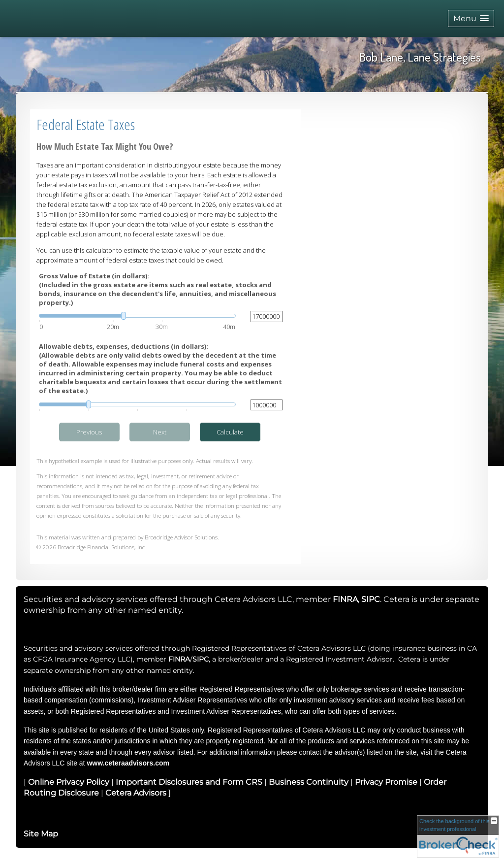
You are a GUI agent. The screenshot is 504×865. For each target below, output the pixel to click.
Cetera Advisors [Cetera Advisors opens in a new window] (136, 793)
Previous (89, 432)
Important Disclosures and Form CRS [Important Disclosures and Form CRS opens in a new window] (189, 782)
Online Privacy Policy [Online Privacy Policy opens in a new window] (69, 782)
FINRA (179, 659)
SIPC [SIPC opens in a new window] (371, 599)
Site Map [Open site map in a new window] (41, 834)
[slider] (137, 316)
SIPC (201, 659)
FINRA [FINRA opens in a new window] (345, 599)
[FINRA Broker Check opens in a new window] (458, 836)
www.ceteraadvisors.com (128, 763)
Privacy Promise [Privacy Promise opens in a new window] (386, 782)
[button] (471, 18)
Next (160, 432)
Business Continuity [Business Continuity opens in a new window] (309, 782)
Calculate (230, 432)
